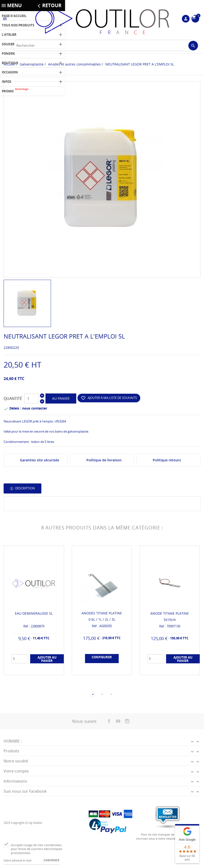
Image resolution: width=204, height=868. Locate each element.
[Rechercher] (106, 45)
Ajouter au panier (47, 659)
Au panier (61, 398)
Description (25, 488)
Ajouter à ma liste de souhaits (109, 398)
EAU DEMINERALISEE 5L (34, 613)
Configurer (102, 658)
